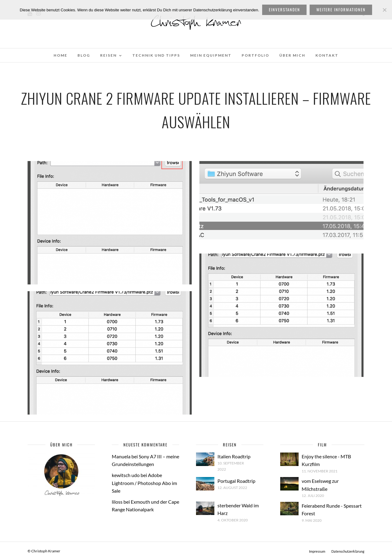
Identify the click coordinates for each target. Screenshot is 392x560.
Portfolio (255, 55)
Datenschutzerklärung (348, 551)
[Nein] (384, 10)
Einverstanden (285, 9)
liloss (117, 502)
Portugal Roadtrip (236, 481)
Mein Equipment (211, 55)
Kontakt (327, 55)
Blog (84, 55)
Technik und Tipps (156, 55)
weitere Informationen (341, 9)
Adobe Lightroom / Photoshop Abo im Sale (144, 483)
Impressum (317, 551)
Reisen (108, 55)
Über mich (292, 55)
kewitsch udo (126, 475)
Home (60, 55)
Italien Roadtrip (234, 456)
